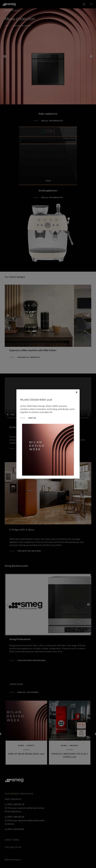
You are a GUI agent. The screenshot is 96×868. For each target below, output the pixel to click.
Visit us (32, 418)
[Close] (77, 392)
